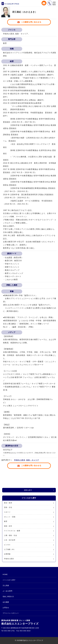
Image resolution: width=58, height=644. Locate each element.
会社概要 (6, 602)
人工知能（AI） (10, 549)
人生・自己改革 (10, 540)
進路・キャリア (33, 460)
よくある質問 (7, 591)
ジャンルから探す (9, 580)
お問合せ (6, 608)
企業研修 (7, 554)
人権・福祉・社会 (10, 535)
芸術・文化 (8, 507)
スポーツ (7, 512)
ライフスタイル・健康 (12, 531)
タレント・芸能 (10, 517)
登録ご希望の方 (8, 597)
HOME (5, 574)
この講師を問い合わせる (31, 22)
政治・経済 (8, 503)
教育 (6, 521)
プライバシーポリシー (11, 613)
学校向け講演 (20, 460)
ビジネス (7, 545)
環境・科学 (8, 526)
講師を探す (28, 490)
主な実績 (6, 585)
